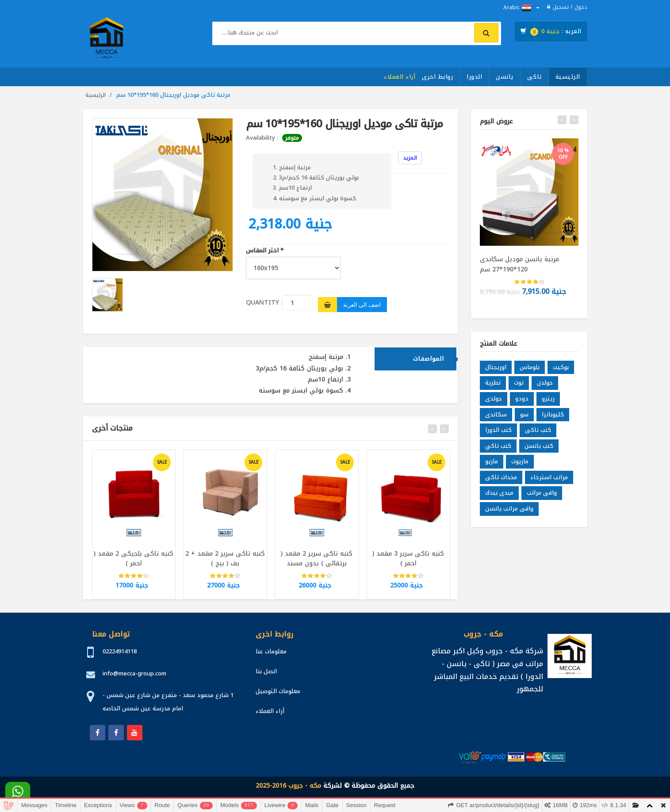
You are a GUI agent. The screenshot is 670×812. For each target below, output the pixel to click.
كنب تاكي (498, 449)
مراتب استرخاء (549, 481)
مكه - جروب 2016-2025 (288, 786)
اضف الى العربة (362, 305)
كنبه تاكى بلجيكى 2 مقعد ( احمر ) (134, 562)
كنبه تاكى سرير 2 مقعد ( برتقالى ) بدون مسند (317, 562)
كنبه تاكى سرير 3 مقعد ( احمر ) (408, 562)
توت (519, 386)
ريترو (548, 402)
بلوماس (530, 371)
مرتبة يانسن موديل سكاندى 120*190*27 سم (519, 264)
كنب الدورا (498, 433)
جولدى (494, 402)
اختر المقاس (265, 251)
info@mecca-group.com (134, 673)
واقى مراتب (542, 496)
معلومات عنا (271, 651)
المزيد (410, 158)
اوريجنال (496, 371)
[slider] (134, 579)
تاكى (534, 77)
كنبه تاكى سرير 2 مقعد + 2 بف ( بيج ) (225, 562)
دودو (522, 402)
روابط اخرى (437, 77)
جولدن (545, 386)
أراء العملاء (400, 77)
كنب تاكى (538, 433)
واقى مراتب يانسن (509, 512)
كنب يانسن (539, 449)
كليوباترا (553, 417)
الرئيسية (568, 77)
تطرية (493, 386)
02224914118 (120, 651)
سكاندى (496, 417)
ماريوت (520, 465)
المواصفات (429, 362)
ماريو (492, 465)
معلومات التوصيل (278, 691)
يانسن (505, 77)
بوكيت (561, 371)
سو (524, 417)
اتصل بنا (266, 671)
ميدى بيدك (499, 496)
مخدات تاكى (501, 481)
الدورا (474, 77)
